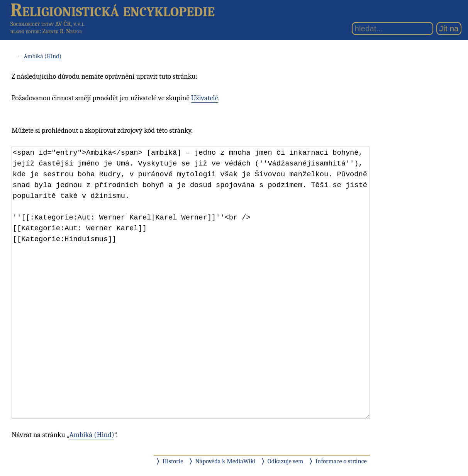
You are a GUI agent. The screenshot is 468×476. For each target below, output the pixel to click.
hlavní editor (25, 31)
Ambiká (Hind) (42, 56)
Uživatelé (205, 98)
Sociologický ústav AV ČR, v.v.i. (47, 24)
